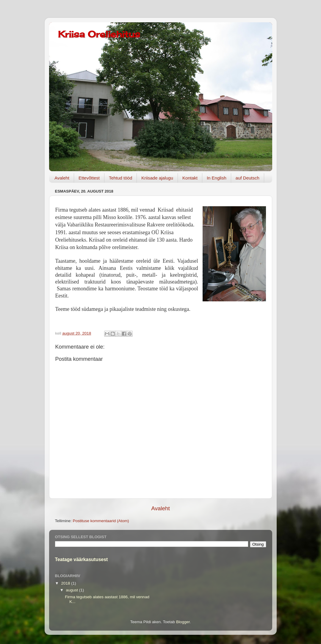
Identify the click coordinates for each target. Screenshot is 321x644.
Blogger (183, 622)
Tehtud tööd (120, 178)
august (73, 590)
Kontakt (190, 178)
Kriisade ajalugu (157, 178)
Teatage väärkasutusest (82, 559)
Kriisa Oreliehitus (99, 34)
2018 (66, 583)
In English (217, 178)
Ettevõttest (89, 178)
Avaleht (62, 178)
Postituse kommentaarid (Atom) (101, 521)
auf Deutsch (248, 178)
